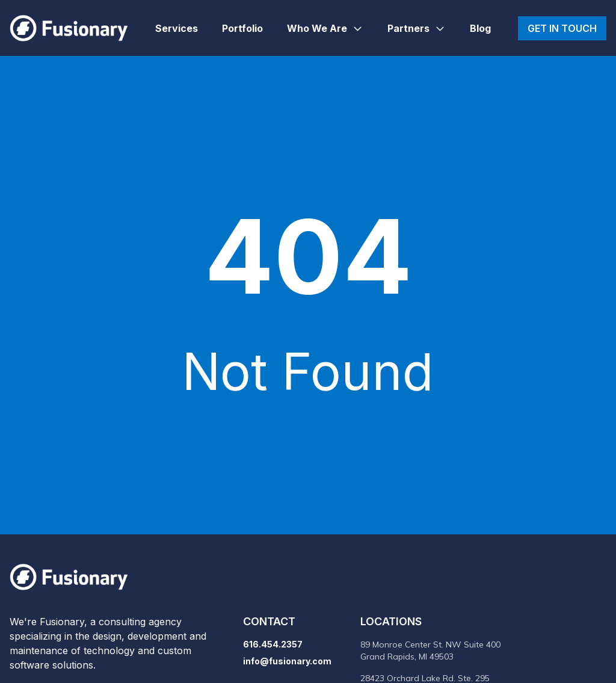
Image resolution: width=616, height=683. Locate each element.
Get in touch (562, 28)
